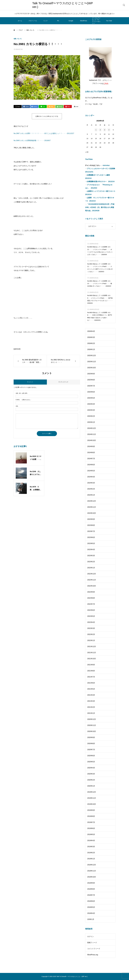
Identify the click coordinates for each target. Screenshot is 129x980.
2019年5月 (91, 834)
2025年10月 (92, 368)
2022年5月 (91, 616)
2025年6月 (91, 392)
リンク (45, 21)
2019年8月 (91, 816)
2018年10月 (92, 877)
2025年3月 (91, 410)
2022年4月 (91, 622)
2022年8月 (91, 598)
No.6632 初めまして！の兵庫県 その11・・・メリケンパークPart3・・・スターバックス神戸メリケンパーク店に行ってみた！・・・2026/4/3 (100, 268)
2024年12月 (92, 428)
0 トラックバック (63, 382)
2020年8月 (91, 744)
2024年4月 (91, 477)
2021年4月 (91, 695)
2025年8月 (91, 380)
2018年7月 (91, 895)
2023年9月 (91, 519)
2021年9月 (91, 665)
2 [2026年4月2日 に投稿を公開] (100, 130)
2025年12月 (92, 356)
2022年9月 (91, 592)
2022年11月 (92, 580)
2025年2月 (91, 416)
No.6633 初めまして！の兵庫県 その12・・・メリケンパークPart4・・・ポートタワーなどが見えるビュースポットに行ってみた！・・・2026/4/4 (100, 251)
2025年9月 (91, 374)
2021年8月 (91, 671)
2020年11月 (92, 725)
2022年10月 (92, 586)
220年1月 (91, 919)
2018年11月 (92, 871)
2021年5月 (91, 689)
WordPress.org (93, 955)
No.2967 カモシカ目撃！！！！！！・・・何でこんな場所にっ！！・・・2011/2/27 (44, 133)
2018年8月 (91, 889)
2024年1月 (91, 495)
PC (58, 21)
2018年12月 (92, 865)
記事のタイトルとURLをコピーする (47, 116)
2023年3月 (91, 556)
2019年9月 (91, 810)
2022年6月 (91, 610)
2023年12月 (92, 501)
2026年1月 (91, 349)
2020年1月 (91, 786)
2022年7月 (91, 604)
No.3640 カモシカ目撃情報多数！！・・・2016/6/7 (32, 140)
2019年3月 (91, 847)
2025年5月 (91, 398)
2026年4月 (91, 331)
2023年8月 (91, 525)
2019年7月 (91, 822)
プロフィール (33, 21)
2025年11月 (92, 362)
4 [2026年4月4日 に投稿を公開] (109, 130)
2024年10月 (92, 440)
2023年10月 (92, 513)
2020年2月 (91, 780)
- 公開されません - (23, 400)
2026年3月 (91, 337)
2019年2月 (91, 853)
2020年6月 (91, 756)
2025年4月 (91, 404)
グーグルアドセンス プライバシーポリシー (96, 21)
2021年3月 (91, 701)
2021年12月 (92, 647)
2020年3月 (91, 774)
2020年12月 (92, 719)
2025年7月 (91, 386)
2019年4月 (91, 841)
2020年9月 (91, 737)
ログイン (91, 937)
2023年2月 (91, 562)
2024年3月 (91, 483)
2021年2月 (91, 707)
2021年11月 (92, 653)
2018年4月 (91, 913)
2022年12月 (92, 574)
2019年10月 (92, 804)
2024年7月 (91, 459)
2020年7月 (91, 750)
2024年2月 (91, 489)
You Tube (109, 21)
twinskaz (106, 165)
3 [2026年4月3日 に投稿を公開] (105, 130)
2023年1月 (91, 568)
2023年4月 (91, 550)
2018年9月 (91, 883)
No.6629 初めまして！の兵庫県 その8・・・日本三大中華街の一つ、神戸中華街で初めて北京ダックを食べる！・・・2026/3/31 (100, 316)
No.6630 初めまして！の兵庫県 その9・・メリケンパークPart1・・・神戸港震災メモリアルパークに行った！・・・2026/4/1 (100, 299)
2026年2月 (91, 343)
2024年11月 (92, 434)
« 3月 (87, 152)
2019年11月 (92, 798)
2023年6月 (91, 537)
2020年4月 (91, 768)
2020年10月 (92, 731)
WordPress (84, 21)
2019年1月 (91, 859)
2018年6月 (91, 901)
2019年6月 (91, 828)
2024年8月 (91, 453)
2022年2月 (91, 634)
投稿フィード (92, 943)
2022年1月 (91, 640)
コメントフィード (94, 949)
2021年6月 (91, 683)
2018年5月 (91, 907)
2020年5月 (91, 762)
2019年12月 (92, 792)
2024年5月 (91, 471)
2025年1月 (91, 422)
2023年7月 (91, 531)
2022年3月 (91, 628)
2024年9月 (91, 446)
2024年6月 (91, 465)
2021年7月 (91, 677)
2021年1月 (91, 713)
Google (71, 21)
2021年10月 (92, 659)
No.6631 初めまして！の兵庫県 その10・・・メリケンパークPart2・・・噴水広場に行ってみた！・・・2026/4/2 (100, 284)
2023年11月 (92, 507)
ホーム (20, 21)
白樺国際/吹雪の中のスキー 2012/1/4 (101, 182)
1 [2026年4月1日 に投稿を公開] (96, 130)
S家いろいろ (18, 39)
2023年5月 (91, 543)
